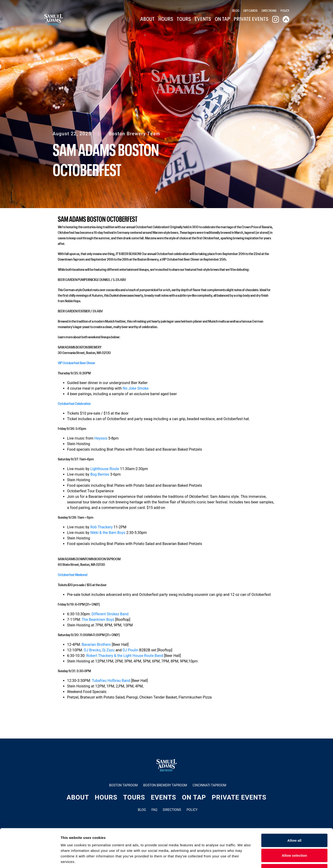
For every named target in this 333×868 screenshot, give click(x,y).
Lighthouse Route (105, 469)
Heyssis (101, 438)
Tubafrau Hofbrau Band (111, 681)
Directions (269, 10)
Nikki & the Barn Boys (108, 533)
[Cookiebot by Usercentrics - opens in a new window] (30, 859)
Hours (166, 18)
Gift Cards (250, 10)
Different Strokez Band (110, 614)
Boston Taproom (123, 785)
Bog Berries (100, 474)
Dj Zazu (108, 650)
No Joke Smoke (136, 388)
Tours (184, 18)
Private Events (251, 18)
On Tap (222, 18)
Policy (285, 10)
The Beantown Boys (98, 620)
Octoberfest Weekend (73, 574)
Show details (243, 859)
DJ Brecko (92, 650)
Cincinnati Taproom (209, 785)
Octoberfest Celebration (74, 403)
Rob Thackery (101, 527)
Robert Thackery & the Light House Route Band (125, 656)
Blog (236, 10)
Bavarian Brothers (96, 645)
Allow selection (294, 823)
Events (203, 18)
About (148, 18)
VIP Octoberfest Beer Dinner (77, 363)
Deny (294, 838)
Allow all (294, 807)
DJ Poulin (130, 650)
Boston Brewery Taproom (165, 785)
